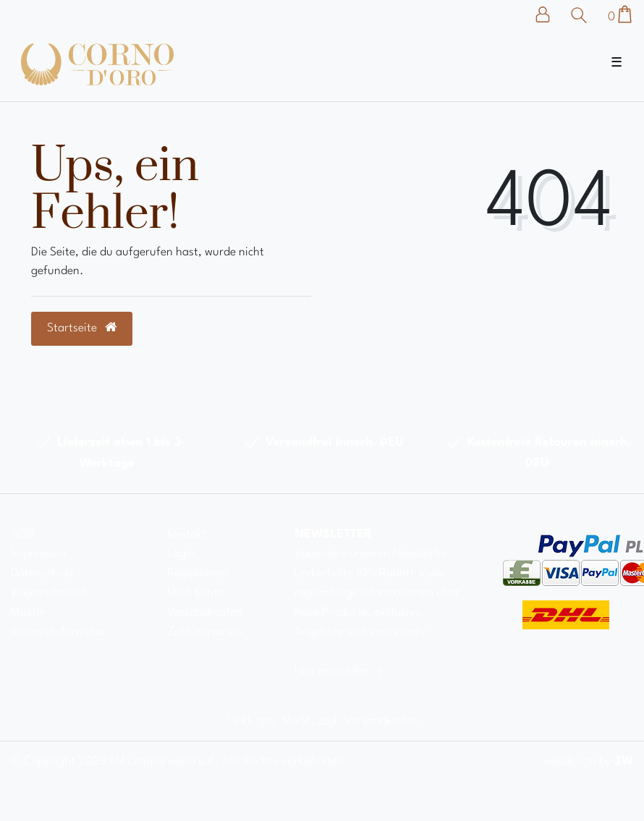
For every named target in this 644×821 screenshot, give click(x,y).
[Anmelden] (550, 14)
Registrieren (198, 573)
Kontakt (187, 534)
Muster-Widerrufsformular (58, 622)
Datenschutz (42, 573)
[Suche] (582, 15)
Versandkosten (205, 612)
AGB (22, 534)
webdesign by (588, 761)
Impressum (38, 554)
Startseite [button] (82, 328)
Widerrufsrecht (49, 593)
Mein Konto (196, 593)
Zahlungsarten (205, 632)
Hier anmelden (340, 671)
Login (181, 554)
